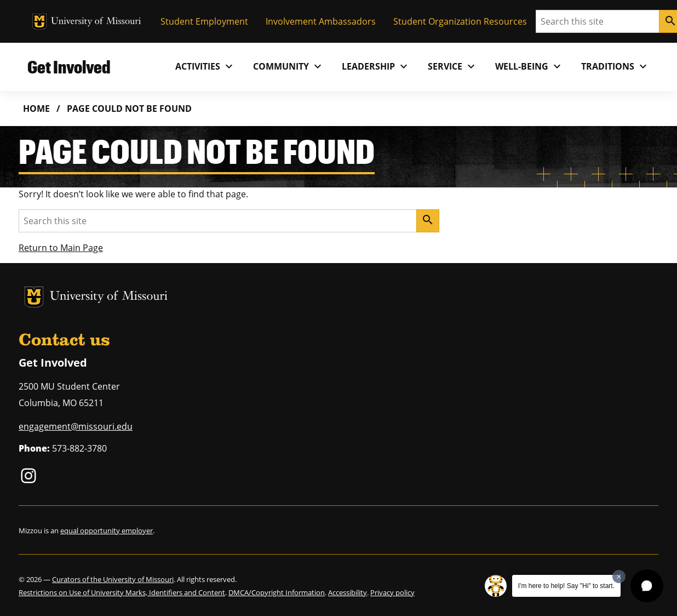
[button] (647, 586)
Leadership (376, 66)
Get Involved (69, 67)
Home (36, 109)
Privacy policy (392, 592)
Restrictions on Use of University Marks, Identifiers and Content (122, 592)
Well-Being (529, 66)
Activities (205, 66)
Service (453, 66)
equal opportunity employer (107, 531)
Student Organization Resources (460, 21)
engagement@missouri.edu (76, 426)
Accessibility (348, 592)
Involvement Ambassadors (321, 21)
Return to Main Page (61, 248)
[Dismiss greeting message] (619, 577)
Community (289, 66)
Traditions (615, 66)
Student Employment (204, 21)
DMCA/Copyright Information (277, 592)
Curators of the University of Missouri (113, 579)
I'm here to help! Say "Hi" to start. (566, 586)
